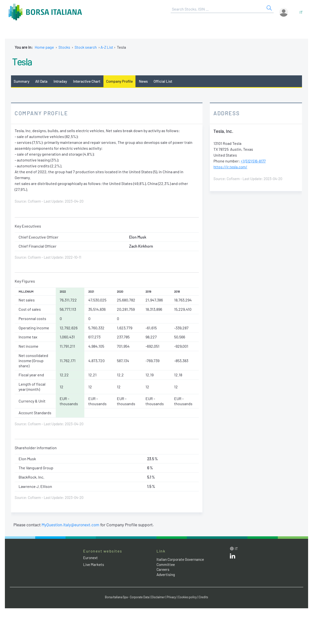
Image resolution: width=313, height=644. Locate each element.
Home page (44, 47)
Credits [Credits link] (207, 598)
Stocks (64, 47)
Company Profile (123, 81)
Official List (168, 81)
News (148, 81)
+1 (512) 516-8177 (254, 161)
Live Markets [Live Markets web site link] (94, 565)
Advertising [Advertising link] (167, 575)
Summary (22, 81)
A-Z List (107, 47)
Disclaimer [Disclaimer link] (159, 598)
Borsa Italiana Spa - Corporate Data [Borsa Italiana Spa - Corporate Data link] (125, 598)
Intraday (62, 81)
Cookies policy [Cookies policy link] (190, 598)
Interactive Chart (89, 81)
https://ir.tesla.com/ (231, 167)
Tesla (24, 61)
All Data (43, 81)
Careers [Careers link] (163, 570)
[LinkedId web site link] (233, 558)
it (301, 12)
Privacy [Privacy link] (174, 598)
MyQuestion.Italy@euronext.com (71, 525)
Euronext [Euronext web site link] (91, 558)
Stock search (86, 47)
